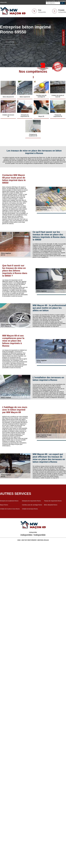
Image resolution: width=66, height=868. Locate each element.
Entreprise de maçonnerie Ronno (31, 501)
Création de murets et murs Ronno (10, 509)
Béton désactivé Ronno (51, 505)
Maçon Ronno (4, 505)
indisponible (42, 12)
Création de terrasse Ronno (30, 509)
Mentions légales (43, 540)
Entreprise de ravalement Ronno (9, 501)
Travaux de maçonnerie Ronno (53, 501)
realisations (10, 42)
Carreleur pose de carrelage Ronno (32, 505)
